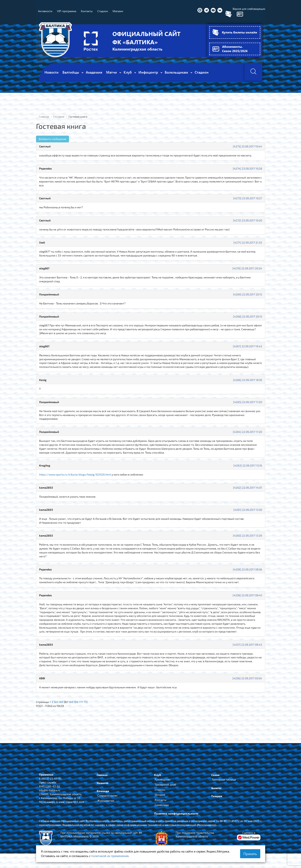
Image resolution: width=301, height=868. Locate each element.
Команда (103, 793)
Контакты (161, 802)
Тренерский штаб (165, 786)
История (160, 797)
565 (56, 704)
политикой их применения (110, 856)
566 (61, 704)
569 (77, 704)
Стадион (160, 792)
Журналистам (106, 803)
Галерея (217, 798)
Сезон (215, 777)
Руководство (163, 781)
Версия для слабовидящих (249, 9)
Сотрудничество (107, 797)
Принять (250, 854)
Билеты (216, 790)
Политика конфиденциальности (176, 815)
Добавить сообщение (52, 139)
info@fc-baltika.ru (50, 792)
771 (82, 704)
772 (87, 704)
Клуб (158, 777)
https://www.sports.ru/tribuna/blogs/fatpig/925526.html (76, 475)
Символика (162, 807)
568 (72, 704)
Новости (103, 785)
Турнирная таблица (224, 781)
